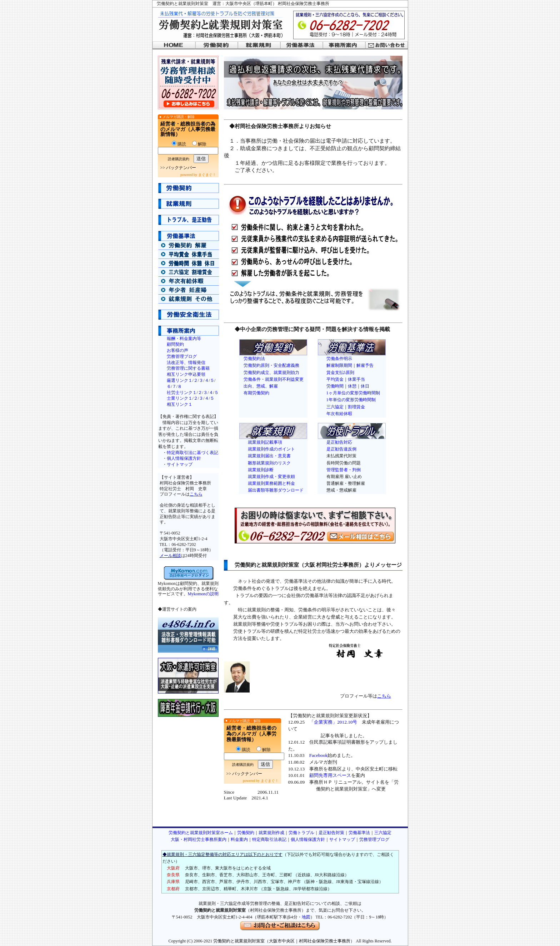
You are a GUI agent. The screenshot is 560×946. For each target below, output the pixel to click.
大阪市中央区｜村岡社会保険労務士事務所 (310, 941)
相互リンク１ (180, 404)
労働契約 (246, 833)
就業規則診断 (261, 470)
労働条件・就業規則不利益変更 (274, 379)
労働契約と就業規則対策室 (239, 941)
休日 (365, 386)
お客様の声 (177, 350)
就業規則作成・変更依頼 (271, 477)
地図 (306, 917)
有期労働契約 (256, 393)
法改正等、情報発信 (186, 363)
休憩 (352, 386)
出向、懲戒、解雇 (261, 386)
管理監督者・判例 (344, 470)
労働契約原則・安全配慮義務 (271, 365)
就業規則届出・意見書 (269, 456)
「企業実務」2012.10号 (333, 722)
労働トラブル (301, 833)
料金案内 (239, 839)
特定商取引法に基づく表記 (192, 453)
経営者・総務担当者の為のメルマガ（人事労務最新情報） (188, 129)
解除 (199, 144)
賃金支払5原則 (340, 373)
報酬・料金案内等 (184, 339)
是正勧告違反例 (341, 449)
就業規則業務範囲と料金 (271, 483)
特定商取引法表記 (269, 839)
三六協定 (335, 407)
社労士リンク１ (182, 393)
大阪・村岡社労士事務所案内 (199, 839)
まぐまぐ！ (207, 175)
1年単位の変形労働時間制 (351, 400)
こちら (196, 494)
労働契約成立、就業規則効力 (271, 373)
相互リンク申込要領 (186, 374)
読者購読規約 (179, 159)
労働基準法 (359, 833)
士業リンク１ (180, 398)
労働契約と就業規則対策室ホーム (201, 833)
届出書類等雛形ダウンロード (276, 490)
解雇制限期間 (339, 365)
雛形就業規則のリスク (269, 463)
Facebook (319, 755)
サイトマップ (180, 464)
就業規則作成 (271, 833)
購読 (179, 144)
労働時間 (335, 386)
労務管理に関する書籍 (188, 368)
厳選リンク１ (180, 380)
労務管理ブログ (182, 356)
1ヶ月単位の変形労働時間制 (353, 393)
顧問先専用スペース (330, 775)
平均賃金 (335, 379)
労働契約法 (254, 359)
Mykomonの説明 (203, 594)
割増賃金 (356, 407)
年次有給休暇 (339, 414)
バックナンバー (181, 168)
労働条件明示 (339, 359)
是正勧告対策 (331, 833)
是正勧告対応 (339, 442)
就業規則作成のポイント (271, 449)
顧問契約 (175, 344)
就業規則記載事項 (265, 442)
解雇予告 (365, 365)
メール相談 (170, 556)
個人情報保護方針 (184, 458)
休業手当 (356, 379)
